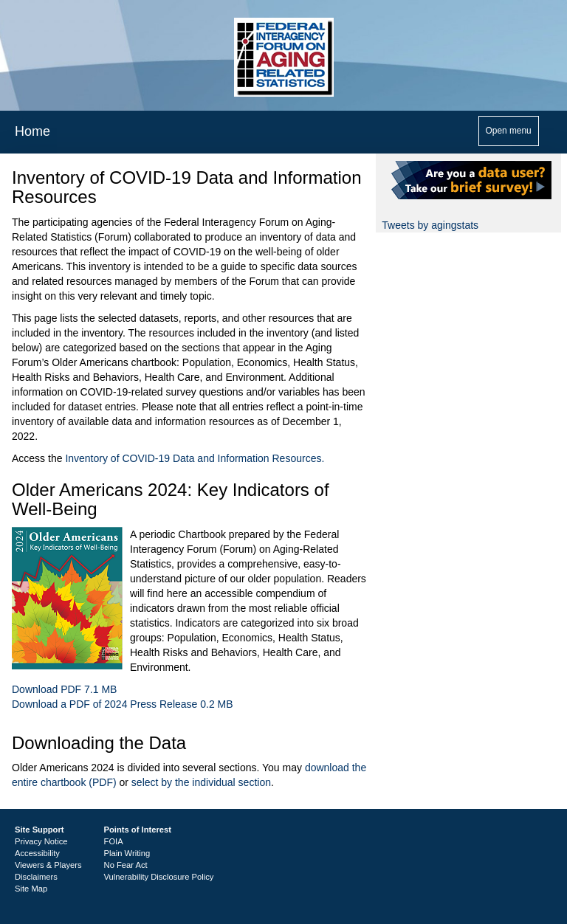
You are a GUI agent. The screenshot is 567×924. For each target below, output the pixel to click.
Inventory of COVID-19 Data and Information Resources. (195, 458)
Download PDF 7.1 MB (64, 689)
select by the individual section (201, 782)
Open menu (509, 131)
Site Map (31, 889)
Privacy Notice (41, 841)
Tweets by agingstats (430, 225)
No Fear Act (126, 865)
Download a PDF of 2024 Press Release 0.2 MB (123, 704)
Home (32, 131)
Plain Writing (127, 853)
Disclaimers (36, 877)
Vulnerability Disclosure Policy (159, 877)
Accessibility (37, 853)
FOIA (114, 841)
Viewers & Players (48, 865)
